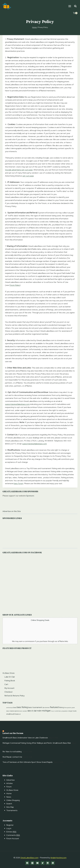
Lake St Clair (10, 677)
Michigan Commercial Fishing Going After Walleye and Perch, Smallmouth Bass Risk (37, 743)
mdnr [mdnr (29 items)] (39, 711)
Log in (9, 828)
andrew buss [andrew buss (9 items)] (9, 708)
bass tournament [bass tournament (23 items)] (35, 707)
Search (9, 804)
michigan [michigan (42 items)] (46, 711)
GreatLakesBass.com (29, 858)
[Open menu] (70, 6)
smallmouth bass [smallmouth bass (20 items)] (13, 714)
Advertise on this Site (12, 511)
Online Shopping (13, 800)
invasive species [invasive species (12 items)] (14, 711)
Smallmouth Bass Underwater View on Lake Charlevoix (25, 738)
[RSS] (53, 863)
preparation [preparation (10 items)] (65, 711)
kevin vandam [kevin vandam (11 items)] (23, 711)
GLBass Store (9, 673)
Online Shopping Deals (40, 620)
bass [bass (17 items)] (15, 707)
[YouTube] (37, 863)
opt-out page (28, 176)
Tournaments (12, 810)
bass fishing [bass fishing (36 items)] (22, 707)
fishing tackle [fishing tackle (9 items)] (68, 708)
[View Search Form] (75, 6)
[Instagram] (32, 863)
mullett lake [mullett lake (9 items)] (58, 711)
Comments (13, 835)
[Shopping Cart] (75, 13)
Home (9, 793)
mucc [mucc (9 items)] (52, 711)
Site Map (10, 807)
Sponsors (30, 496)
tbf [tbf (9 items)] (20, 714)
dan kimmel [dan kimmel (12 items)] (46, 708)
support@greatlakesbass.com (17, 404)
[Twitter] (43, 863)
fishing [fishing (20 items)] (61, 707)
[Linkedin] (48, 863)
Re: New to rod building (12, 752)
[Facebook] (27, 863)
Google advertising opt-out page (19, 170)
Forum (9, 787)
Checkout (8, 692)
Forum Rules (15, 285)
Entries (11, 832)
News (9, 797)
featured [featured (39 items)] (54, 707)
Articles (10, 783)
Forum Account (13, 838)
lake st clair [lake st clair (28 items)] (32, 711)
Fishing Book (10, 681)
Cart (6, 684)
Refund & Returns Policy (14, 696)
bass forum (19, 483)
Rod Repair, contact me (12, 757)
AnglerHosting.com (58, 858)
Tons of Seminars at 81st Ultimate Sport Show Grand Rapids (28, 762)
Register (10, 825)
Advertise (10, 780)
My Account (9, 688)
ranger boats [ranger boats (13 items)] (72, 711)
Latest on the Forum (13, 733)
